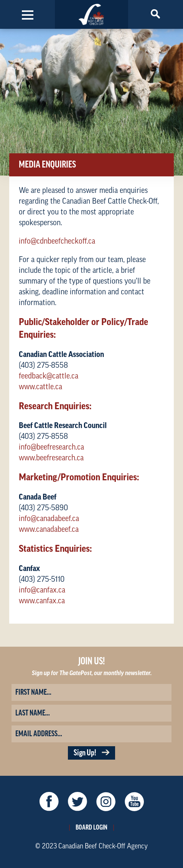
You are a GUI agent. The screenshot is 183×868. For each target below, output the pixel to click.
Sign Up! (91, 753)
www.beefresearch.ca (51, 458)
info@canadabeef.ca (49, 519)
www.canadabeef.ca (49, 529)
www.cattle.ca (40, 387)
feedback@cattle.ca (49, 376)
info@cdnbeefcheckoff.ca (57, 241)
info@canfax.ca (42, 590)
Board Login (91, 827)
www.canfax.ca (42, 601)
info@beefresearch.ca (51, 447)
